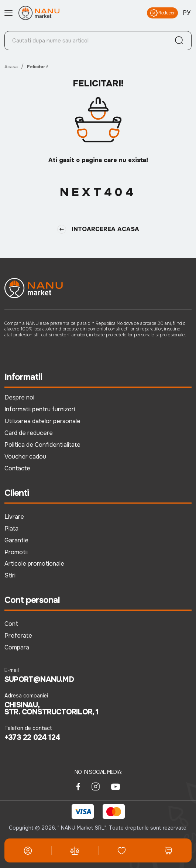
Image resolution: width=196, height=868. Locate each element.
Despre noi (19, 397)
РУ (187, 13)
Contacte (17, 468)
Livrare (14, 517)
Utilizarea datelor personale (42, 421)
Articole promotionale (34, 564)
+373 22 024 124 (32, 738)
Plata (11, 529)
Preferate (18, 636)
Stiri (10, 575)
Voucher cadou (25, 457)
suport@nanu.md (39, 680)
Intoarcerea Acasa (98, 229)
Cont (11, 624)
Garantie (16, 540)
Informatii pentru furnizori (40, 409)
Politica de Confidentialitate (42, 445)
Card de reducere (29, 433)
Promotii (16, 552)
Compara (17, 647)
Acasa (11, 67)
